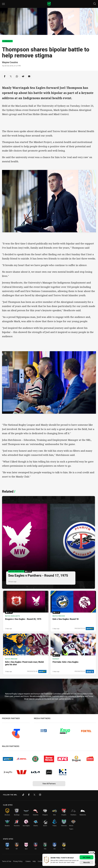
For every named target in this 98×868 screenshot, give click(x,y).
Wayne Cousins (10, 62)
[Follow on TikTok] (23, 795)
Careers (28, 861)
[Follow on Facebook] (29, 795)
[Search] (95, 4)
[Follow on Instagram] (40, 795)
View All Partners (49, 784)
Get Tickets (87, 857)
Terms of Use (7, 861)
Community (7, 41)
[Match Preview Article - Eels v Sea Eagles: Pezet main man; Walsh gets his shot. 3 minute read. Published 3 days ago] (26, 654)
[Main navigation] (3, 4)
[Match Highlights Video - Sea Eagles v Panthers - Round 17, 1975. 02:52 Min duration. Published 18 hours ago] (48, 542)
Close (92, 852)
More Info (87, 862)
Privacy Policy (18, 861)
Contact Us (42, 861)
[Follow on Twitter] (34, 795)
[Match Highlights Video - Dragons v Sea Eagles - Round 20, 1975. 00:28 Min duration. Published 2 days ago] (26, 611)
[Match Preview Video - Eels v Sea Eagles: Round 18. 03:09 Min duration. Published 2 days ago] (73, 611)
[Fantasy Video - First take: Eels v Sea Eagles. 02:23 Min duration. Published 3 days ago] (73, 654)
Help (34, 861)
